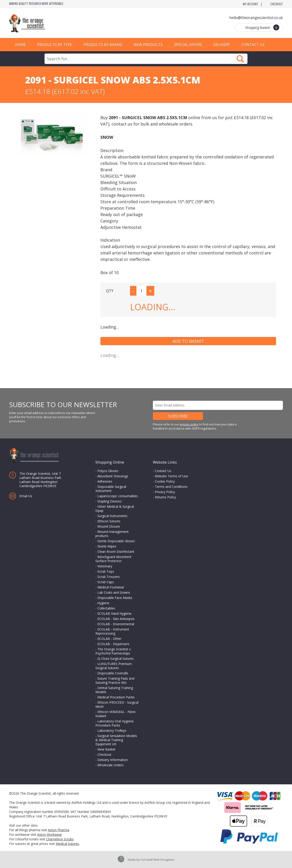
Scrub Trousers (109, 577)
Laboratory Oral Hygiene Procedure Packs (115, 723)
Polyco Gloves (108, 471)
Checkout (277, 4)
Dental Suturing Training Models (114, 690)
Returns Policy (165, 497)
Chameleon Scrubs (60, 839)
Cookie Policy (165, 481)
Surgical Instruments (112, 516)
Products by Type (55, 45)
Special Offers (188, 45)
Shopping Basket (262, 27)
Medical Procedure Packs (116, 697)
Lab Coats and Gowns (114, 592)
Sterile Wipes (107, 546)
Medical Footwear (111, 587)
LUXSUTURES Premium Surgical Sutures (114, 666)
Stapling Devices (109, 501)
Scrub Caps (106, 582)
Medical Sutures (67, 844)
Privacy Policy (165, 492)
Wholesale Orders (111, 765)
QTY (110, 291)
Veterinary (105, 566)
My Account (251, 4)
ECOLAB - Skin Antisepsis (116, 619)
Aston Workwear (50, 835)
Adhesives (105, 481)
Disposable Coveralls (113, 673)
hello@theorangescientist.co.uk (256, 18)
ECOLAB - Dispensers (113, 644)
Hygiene (103, 603)
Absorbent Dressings (113, 476)
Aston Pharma (59, 830)
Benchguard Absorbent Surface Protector (113, 559)
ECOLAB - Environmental (116, 624)
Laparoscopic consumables (118, 496)
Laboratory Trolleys (112, 730)
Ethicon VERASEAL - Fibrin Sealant (115, 714)
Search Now (240, 59)
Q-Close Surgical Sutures (116, 658)
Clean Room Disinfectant (116, 552)
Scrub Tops (106, 571)
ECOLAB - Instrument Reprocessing (112, 631)
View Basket (106, 749)
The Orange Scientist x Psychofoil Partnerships (113, 651)
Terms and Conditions (171, 487)
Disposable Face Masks (115, 598)
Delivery (222, 45)
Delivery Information (113, 760)
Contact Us (253, 45)
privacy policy (189, 424)
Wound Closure (109, 526)
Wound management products (112, 534)
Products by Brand (103, 45)
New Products (148, 45)
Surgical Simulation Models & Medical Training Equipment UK (116, 740)
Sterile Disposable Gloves (116, 541)
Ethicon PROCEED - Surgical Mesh (117, 704)
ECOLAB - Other (109, 639)
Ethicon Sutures (109, 521)
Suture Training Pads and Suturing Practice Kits (115, 680)
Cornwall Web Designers (158, 860)
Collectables (106, 608)
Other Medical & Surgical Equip (115, 509)
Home (20, 45)
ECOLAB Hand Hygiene (114, 613)
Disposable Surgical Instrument (111, 489)
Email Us (26, 496)
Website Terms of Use (171, 476)
